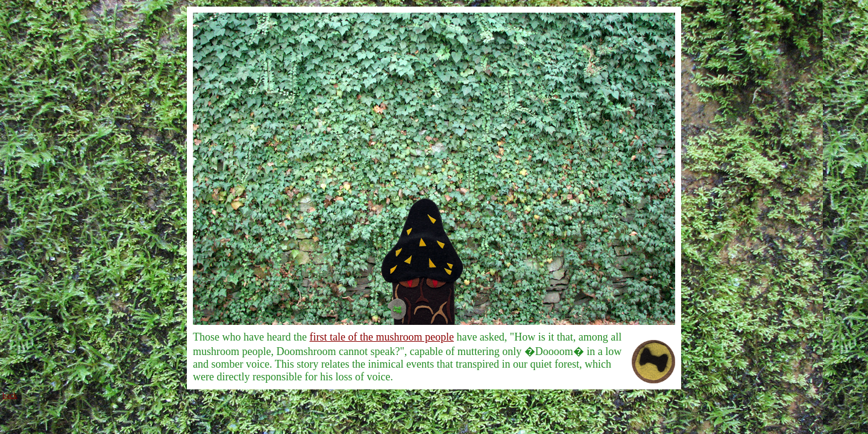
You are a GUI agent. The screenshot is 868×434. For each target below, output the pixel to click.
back (10, 395)
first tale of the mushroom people (381, 337)
